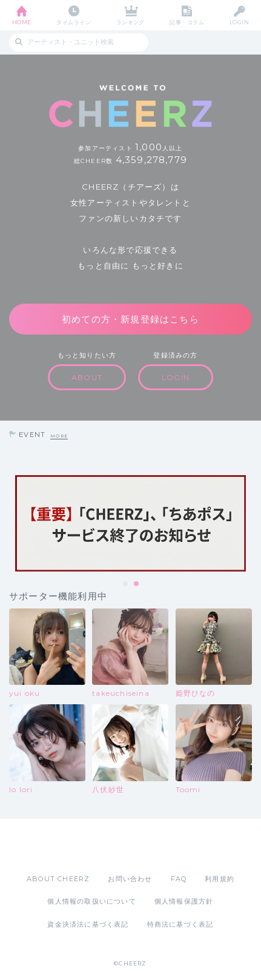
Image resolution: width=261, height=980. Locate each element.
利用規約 (220, 879)
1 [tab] (126, 584)
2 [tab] (137, 584)
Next (249, 523)
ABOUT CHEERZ (58, 879)
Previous (12, 523)
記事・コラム (187, 22)
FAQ (179, 879)
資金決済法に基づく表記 (88, 924)
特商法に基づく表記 (180, 924)
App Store (97, 846)
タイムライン (74, 22)
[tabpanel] (130, 523)
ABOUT (87, 377)
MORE (59, 436)
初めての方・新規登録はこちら (130, 319)
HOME (22, 22)
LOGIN (239, 22)
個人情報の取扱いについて (91, 901)
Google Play (162, 846)
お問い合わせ (130, 879)
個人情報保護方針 (184, 901)
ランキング (130, 22)
